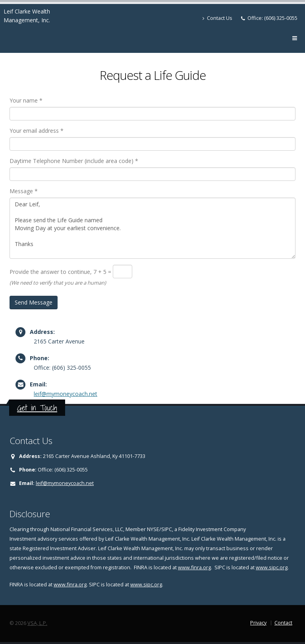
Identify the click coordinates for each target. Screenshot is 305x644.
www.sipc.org (272, 567)
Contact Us (217, 18)
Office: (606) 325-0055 (272, 18)
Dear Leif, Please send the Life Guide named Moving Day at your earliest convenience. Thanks (152, 228)
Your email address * (37, 131)
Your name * (26, 100)
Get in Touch (37, 408)
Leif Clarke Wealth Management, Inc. (27, 16)
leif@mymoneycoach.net (66, 394)
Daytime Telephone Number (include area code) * (74, 161)
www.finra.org (194, 567)
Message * (24, 191)
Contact (283, 623)
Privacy (258, 623)
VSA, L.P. (37, 623)
